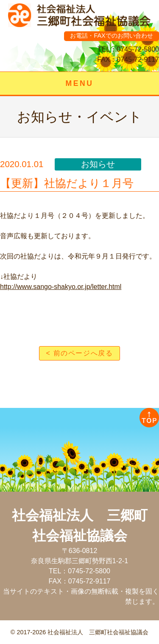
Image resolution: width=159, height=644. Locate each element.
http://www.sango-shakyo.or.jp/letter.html (61, 287)
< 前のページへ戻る (80, 353)
